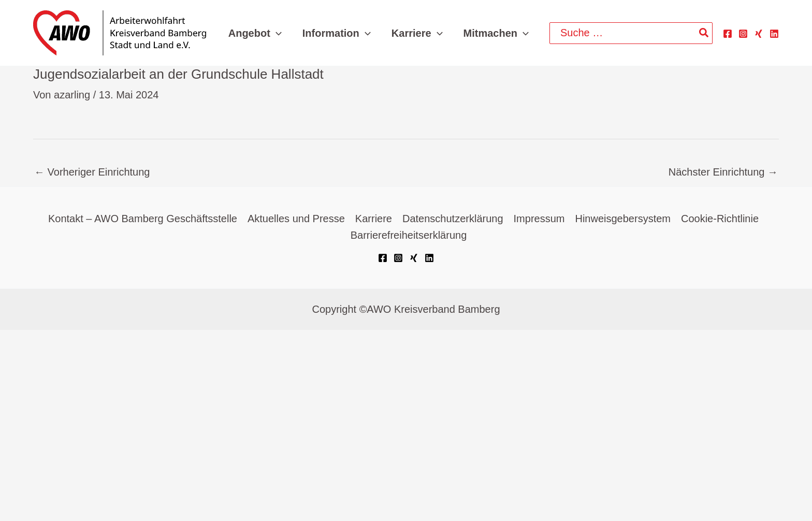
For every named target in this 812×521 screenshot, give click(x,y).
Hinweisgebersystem (623, 219)
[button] (276, 33)
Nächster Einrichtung (723, 172)
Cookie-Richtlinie (720, 219)
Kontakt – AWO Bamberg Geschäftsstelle (143, 219)
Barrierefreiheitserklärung (409, 235)
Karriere (374, 219)
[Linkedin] (774, 34)
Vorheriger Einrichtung (92, 172)
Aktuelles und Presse (296, 219)
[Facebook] (728, 34)
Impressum (539, 219)
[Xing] (759, 34)
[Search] (704, 33)
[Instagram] (743, 34)
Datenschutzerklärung (453, 219)
